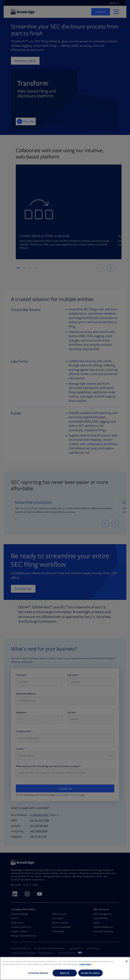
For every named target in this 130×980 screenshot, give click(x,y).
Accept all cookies (90, 973)
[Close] (127, 961)
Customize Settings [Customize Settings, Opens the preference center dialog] (38, 973)
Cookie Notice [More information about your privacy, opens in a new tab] (85, 964)
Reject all (65, 973)
